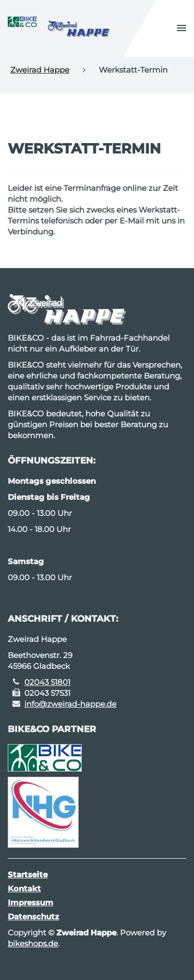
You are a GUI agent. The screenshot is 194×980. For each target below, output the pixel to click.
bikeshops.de (33, 943)
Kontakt (24, 888)
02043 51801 (47, 682)
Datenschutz (33, 916)
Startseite (28, 874)
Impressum (31, 902)
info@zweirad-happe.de (70, 704)
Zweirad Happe (40, 70)
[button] (182, 29)
